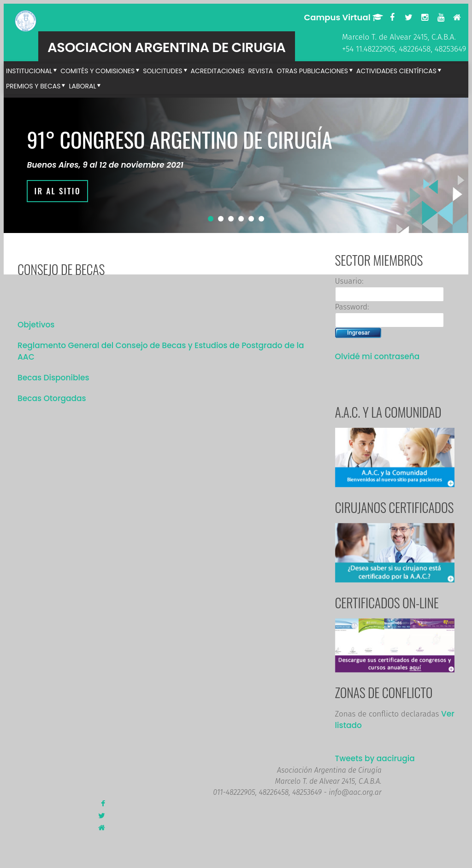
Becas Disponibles (53, 378)
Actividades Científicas (396, 71)
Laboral (82, 86)
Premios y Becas (33, 86)
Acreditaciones (218, 71)
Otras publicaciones (312, 71)
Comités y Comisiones (97, 71)
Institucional (29, 71)
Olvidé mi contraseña (378, 356)
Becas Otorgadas (52, 398)
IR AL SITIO (57, 191)
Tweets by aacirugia (375, 758)
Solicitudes (162, 71)
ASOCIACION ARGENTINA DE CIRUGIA (167, 47)
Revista (260, 71)
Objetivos (36, 325)
